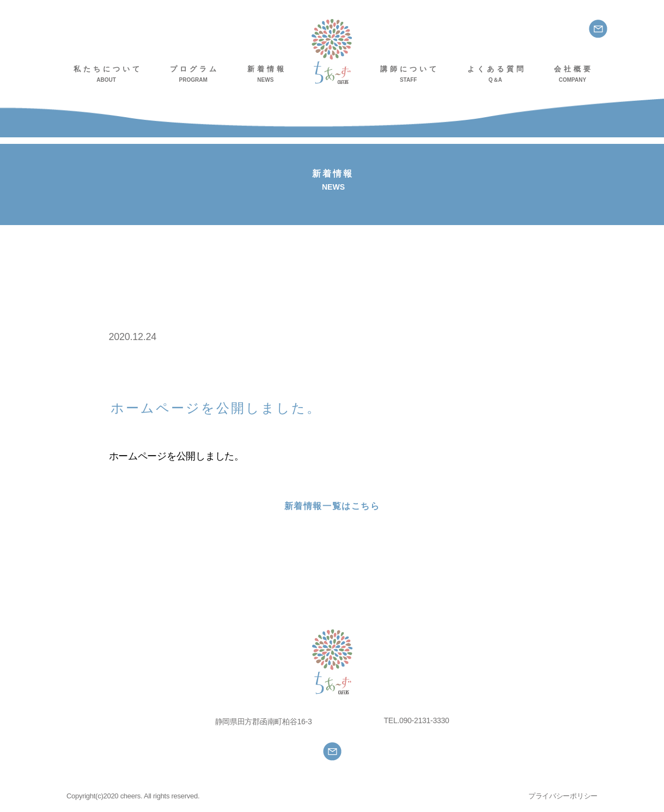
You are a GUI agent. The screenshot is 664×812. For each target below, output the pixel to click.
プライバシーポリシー (563, 796)
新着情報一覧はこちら (332, 506)
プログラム (194, 75)
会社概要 (574, 75)
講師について (410, 75)
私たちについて (108, 75)
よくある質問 (497, 75)
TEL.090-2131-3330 (417, 720)
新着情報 (267, 75)
